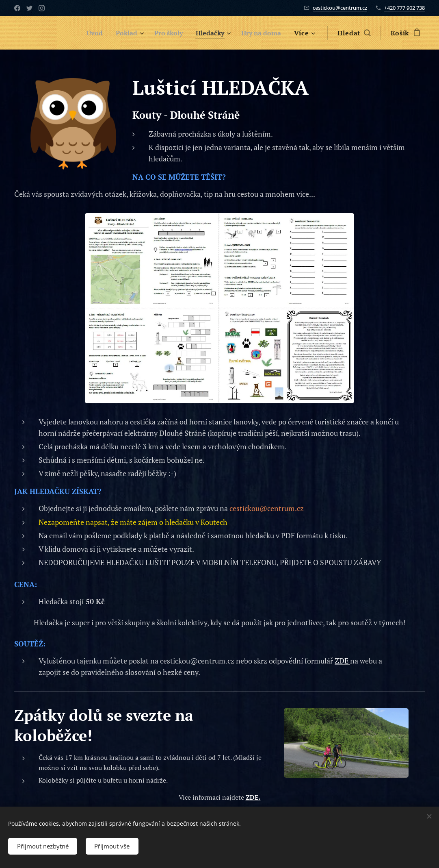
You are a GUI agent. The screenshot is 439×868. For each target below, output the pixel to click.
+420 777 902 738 (404, 8)
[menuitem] (85, 33)
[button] (354, 33)
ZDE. (253, 797)
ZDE (342, 661)
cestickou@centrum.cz (340, 8)
